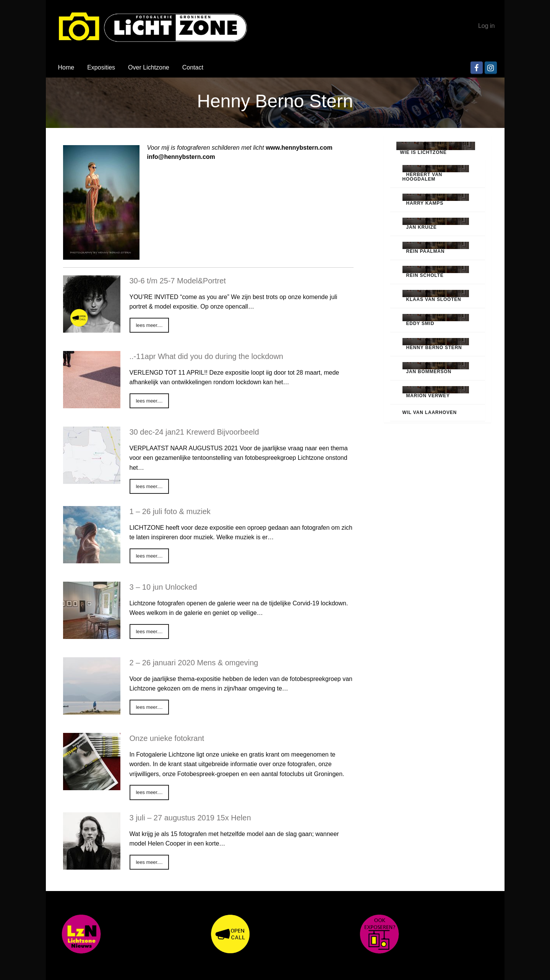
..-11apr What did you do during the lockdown (206, 356)
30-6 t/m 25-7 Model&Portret (178, 281)
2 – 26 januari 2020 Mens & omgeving (194, 663)
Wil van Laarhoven (430, 412)
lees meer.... (149, 325)
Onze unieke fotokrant (167, 738)
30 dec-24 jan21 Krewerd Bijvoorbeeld (194, 432)
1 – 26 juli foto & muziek (170, 511)
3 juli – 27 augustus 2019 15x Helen (190, 818)
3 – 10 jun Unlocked (163, 587)
